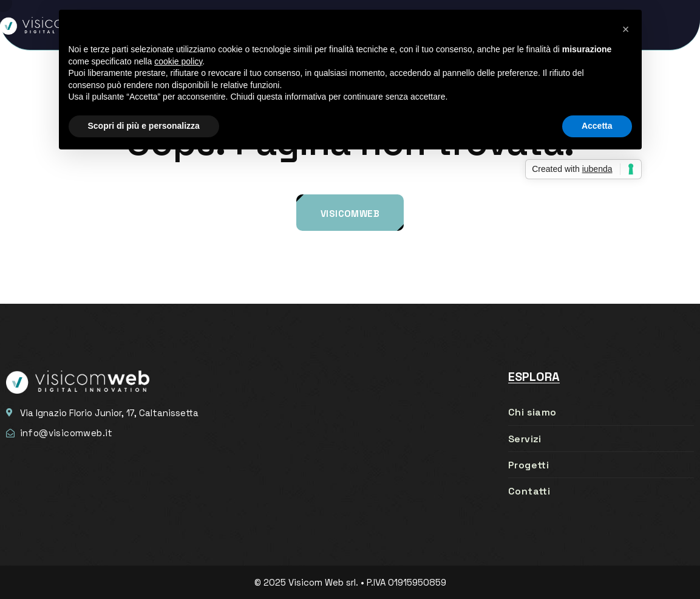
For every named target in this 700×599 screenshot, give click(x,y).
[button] (626, 29)
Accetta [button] (597, 126)
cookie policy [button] (178, 61)
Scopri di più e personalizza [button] (144, 126)
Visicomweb (350, 214)
